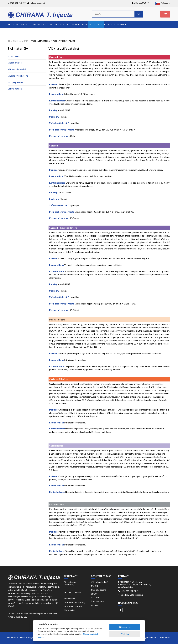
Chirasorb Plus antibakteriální (63, 228)
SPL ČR (95, 594)
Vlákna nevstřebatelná (18, 76)
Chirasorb (54, 146)
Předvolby (125, 634)
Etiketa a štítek (15, 89)
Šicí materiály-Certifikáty (71, 583)
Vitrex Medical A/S (100, 582)
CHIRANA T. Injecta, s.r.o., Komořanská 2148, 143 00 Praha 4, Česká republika (134, 585)
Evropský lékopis (15, 82)
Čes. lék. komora (99, 590)
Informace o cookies (73, 606)
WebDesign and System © (150, 637)
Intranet (95, 605)
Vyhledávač (69, 599)
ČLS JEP (95, 598)
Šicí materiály (21, 41)
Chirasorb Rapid (57, 57)
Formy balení (14, 56)
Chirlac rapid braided (59, 379)
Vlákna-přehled (15, 63)
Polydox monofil (57, 504)
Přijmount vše (125, 627)
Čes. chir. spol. (98, 601)
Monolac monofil (57, 320)
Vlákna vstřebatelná (17, 69)
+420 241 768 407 (129, 591)
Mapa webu (69, 610)
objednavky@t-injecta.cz (132, 595)
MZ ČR (95, 586)
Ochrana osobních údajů (75, 602)
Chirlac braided (56, 446)
